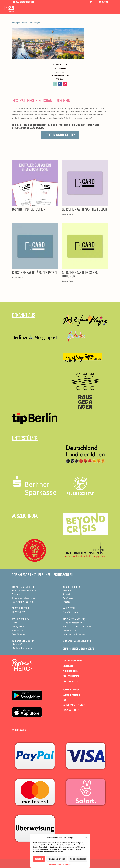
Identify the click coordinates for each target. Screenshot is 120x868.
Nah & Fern (69, 608)
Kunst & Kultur (71, 587)
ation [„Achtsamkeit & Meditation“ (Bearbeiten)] (34, 590)
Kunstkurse (68, 598)
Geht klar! (39, 859)
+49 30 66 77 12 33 (71, 710)
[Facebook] (95, 3)
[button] (86, 837)
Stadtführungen (34, 22)
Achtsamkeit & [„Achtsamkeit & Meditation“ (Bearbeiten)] (19, 590)
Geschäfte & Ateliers (74, 619)
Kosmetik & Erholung (24, 587)
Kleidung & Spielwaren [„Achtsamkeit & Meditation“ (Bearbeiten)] (23, 648)
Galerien (67, 590)
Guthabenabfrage (71, 689)
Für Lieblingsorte (71, 676)
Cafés (15, 623)
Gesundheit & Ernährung (23, 598)
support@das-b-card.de (74, 705)
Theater (66, 602)
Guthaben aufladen (72, 695)
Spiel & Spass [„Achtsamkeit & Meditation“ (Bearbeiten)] (18, 612)
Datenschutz (52, 864)
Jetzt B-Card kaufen (60, 135)
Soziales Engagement (72, 661)
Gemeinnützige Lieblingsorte (78, 648)
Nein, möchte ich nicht (57, 859)
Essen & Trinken (21, 619)
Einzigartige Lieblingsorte (77, 641)
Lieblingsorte (69, 666)
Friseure (16, 594)
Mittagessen (18, 627)
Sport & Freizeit (22, 22)
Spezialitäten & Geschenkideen (77, 627)
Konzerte (67, 594)
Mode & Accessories (72, 623)
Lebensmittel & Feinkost (74, 634)
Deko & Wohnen (70, 630)
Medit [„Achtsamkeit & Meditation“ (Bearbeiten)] (29, 590)
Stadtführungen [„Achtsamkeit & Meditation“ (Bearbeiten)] (70, 612)
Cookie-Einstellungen (78, 859)
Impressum (68, 864)
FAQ (64, 700)
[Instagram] (91, 3)
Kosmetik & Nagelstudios (24, 602)
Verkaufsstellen (70, 671)
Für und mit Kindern (23, 641)
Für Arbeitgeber (70, 681)
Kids (14, 22)
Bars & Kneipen (19, 634)
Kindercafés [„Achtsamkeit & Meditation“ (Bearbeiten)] (18, 644)
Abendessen (18, 630)
